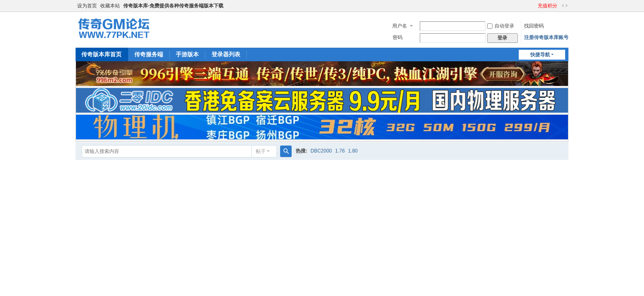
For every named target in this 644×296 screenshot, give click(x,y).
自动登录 (501, 26)
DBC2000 (321, 151)
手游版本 (187, 54)
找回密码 (534, 26)
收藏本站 (110, 6)
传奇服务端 (149, 54)
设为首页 (87, 6)
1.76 (340, 151)
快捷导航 (540, 55)
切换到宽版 (565, 6)
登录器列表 (226, 54)
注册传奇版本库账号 (546, 37)
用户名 (400, 26)
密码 (398, 37)
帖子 (261, 151)
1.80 (353, 151)
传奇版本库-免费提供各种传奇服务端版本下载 (173, 6)
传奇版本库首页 (101, 54)
